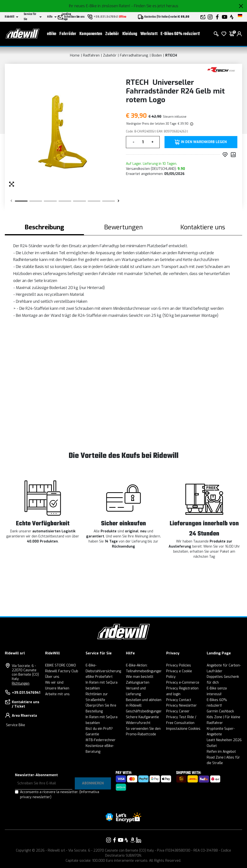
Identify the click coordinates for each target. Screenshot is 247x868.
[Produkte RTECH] (221, 69)
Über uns (52, 677)
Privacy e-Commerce (183, 683)
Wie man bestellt (140, 677)
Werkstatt (149, 34)
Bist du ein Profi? (99, 729)
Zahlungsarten (138, 683)
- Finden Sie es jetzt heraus (155, 6)
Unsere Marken (57, 688)
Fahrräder (68, 34)
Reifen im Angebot (221, 752)
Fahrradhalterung (134, 55)
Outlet (212, 746)
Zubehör (112, 34)
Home (75, 55)
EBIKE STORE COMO (61, 665)
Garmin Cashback (220, 711)
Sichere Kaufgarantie (142, 717)
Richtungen (21, 684)
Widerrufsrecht (138, 723)
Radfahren (91, 55)
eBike (52, 34)
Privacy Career (178, 711)
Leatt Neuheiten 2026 (224, 740)
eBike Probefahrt (99, 677)
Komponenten (91, 34)
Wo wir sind (54, 683)
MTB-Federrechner (101, 740)
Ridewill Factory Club (62, 671)
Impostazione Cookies (183, 729)
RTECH (171, 55)
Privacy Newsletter (182, 705)
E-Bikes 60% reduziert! (180, 34)
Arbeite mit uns (57, 694)
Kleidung (130, 34)
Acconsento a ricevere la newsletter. (60, 795)
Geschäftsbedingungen (144, 711)
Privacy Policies (179, 665)
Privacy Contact (179, 700)
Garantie (92, 734)
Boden (157, 55)
